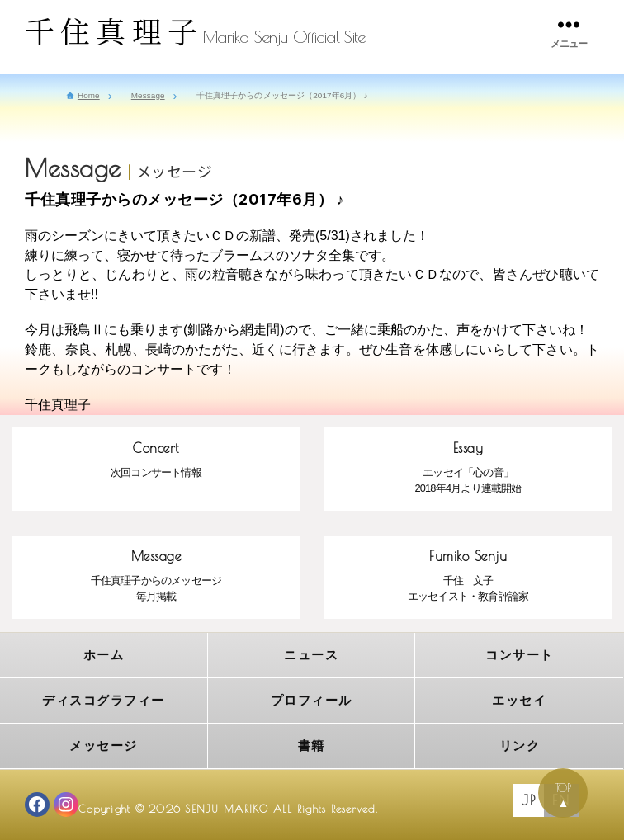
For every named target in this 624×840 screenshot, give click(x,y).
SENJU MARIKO (227, 809)
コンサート (520, 655)
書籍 (312, 746)
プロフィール (312, 700)
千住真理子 (114, 30)
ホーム (104, 655)
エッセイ (519, 700)
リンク (520, 746)
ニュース (311, 655)
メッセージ (104, 746)
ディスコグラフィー (104, 700)
